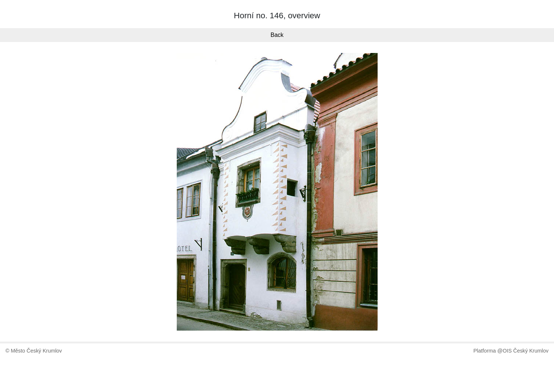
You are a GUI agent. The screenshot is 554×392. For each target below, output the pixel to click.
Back (277, 35)
